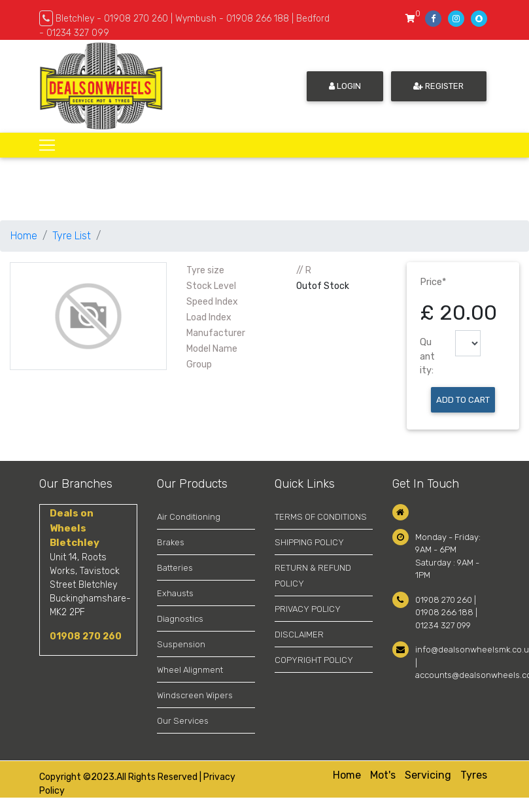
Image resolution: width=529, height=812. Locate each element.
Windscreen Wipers (195, 695)
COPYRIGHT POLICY (314, 660)
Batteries (175, 568)
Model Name (212, 349)
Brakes (171, 542)
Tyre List (72, 236)
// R (304, 270)
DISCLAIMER (299, 634)
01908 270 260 (86, 636)
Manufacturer (216, 333)
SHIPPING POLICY (309, 542)
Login (345, 86)
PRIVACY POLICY (308, 609)
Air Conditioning (189, 517)
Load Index (209, 317)
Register (438, 86)
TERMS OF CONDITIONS (321, 517)
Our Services (183, 721)
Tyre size (205, 270)
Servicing (428, 775)
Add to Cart (463, 400)
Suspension (181, 644)
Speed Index (212, 302)
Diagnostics (180, 619)
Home (24, 236)
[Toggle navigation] (47, 145)
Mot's (383, 775)
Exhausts (175, 593)
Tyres (474, 775)
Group (199, 364)
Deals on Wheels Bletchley (75, 528)
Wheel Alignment (190, 670)
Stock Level (211, 286)
